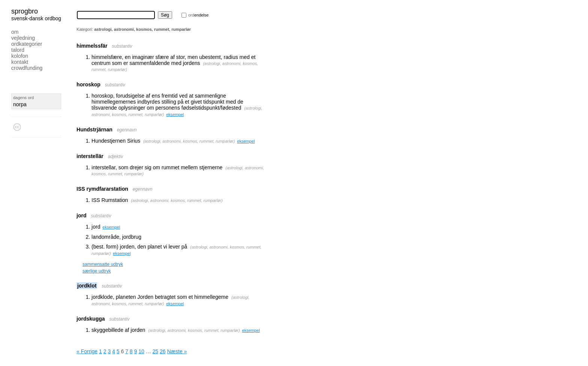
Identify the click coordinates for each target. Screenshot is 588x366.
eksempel (175, 114)
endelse (198, 15)
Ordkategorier (27, 44)
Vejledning (23, 38)
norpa (20, 104)
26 (163, 351)
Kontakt (20, 62)
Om (15, 32)
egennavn (127, 130)
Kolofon (20, 56)
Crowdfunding (27, 68)
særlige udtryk (97, 271)
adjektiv (116, 157)
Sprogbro (25, 11)
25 (156, 351)
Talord (18, 50)
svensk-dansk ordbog (36, 18)
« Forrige (87, 351)
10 (141, 351)
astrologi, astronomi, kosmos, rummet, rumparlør (189, 141)
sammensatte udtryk (103, 264)
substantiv (122, 46)
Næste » (177, 351)
